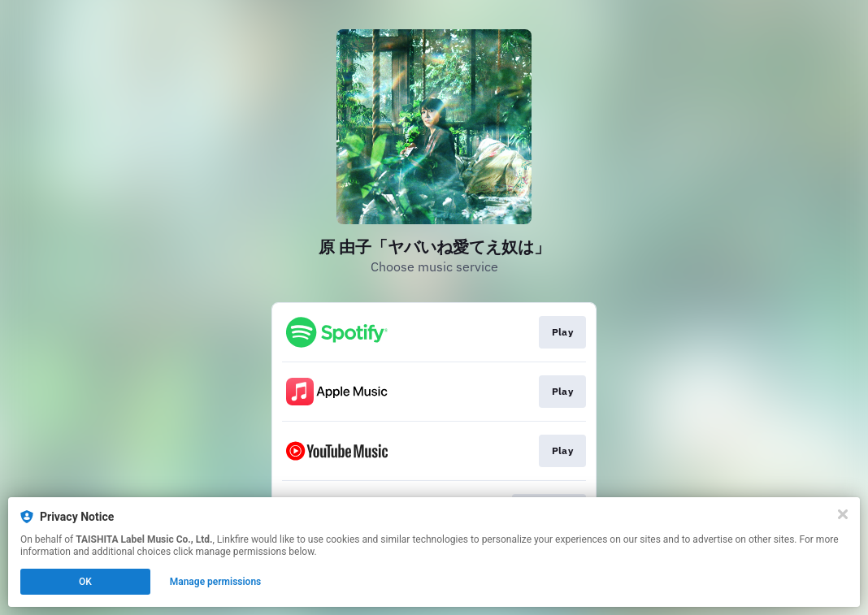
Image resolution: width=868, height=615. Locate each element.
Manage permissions (216, 582)
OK (85, 582)
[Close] (843, 514)
